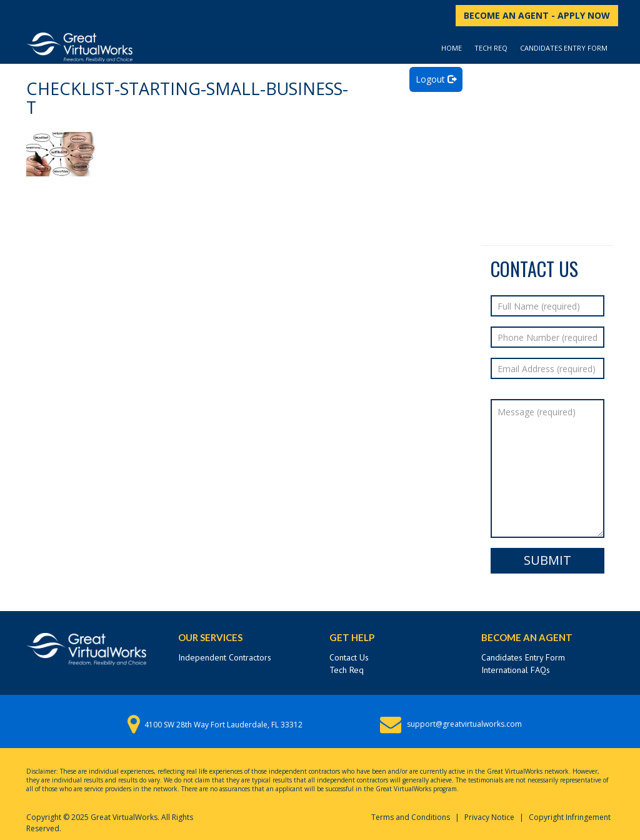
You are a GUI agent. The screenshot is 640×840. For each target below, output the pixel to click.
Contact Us (349, 657)
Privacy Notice (489, 817)
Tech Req (491, 48)
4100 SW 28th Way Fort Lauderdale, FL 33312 (223, 725)
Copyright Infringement (570, 817)
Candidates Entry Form (564, 48)
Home (452, 48)
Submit (547, 560)
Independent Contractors (225, 657)
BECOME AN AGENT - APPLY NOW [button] (537, 15)
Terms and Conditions (411, 817)
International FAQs (516, 670)
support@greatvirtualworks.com (464, 724)
